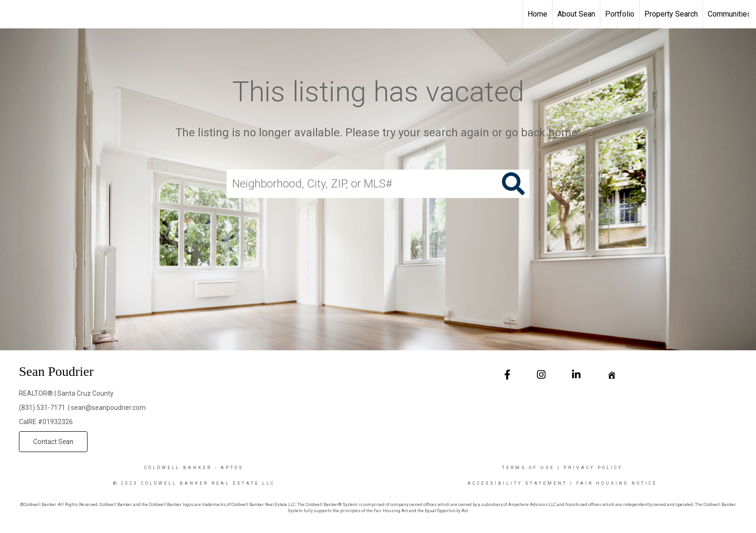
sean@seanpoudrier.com (108, 408)
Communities (730, 14)
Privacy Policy (593, 468)
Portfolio (620, 14)
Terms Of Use (528, 468)
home (563, 133)
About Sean (576, 14)
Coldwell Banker (178, 468)
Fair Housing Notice (617, 483)
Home (537, 14)
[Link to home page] (12, 14)
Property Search (671, 14)
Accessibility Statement (517, 483)
